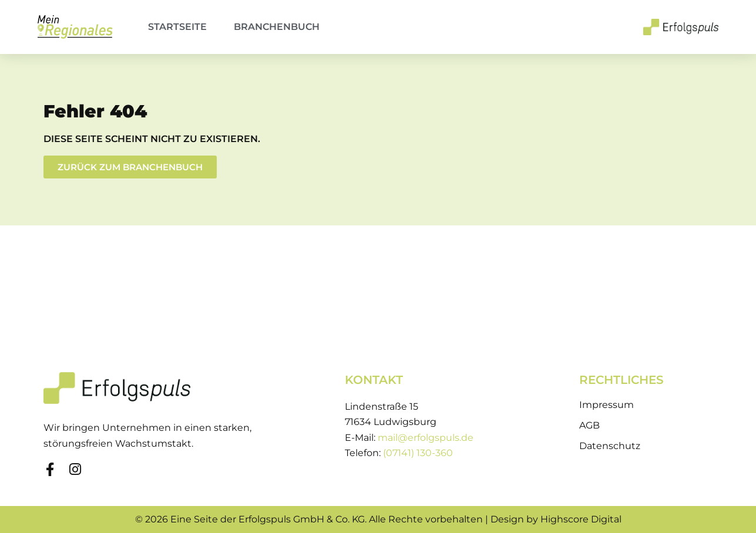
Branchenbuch (277, 27)
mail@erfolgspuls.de (426, 438)
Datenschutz (610, 446)
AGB (589, 425)
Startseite (177, 27)
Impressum (607, 405)
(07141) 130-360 (418, 453)
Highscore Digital (581, 519)
